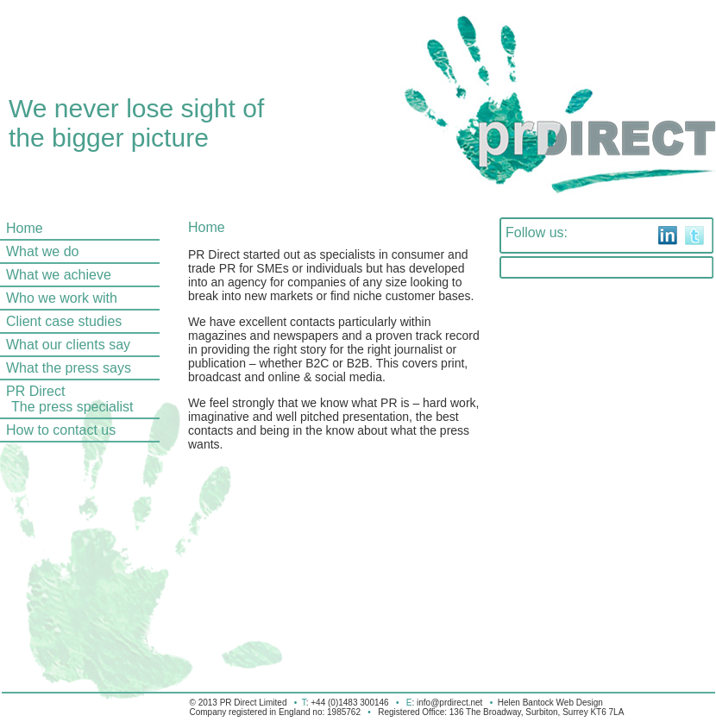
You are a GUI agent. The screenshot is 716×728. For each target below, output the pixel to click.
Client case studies (64, 321)
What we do (42, 251)
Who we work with (62, 298)
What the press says (69, 368)
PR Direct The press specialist (66, 399)
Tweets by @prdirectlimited (586, 267)
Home (25, 228)
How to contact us (61, 430)
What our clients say (68, 345)
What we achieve (59, 275)
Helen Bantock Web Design (550, 703)
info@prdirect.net (449, 703)
